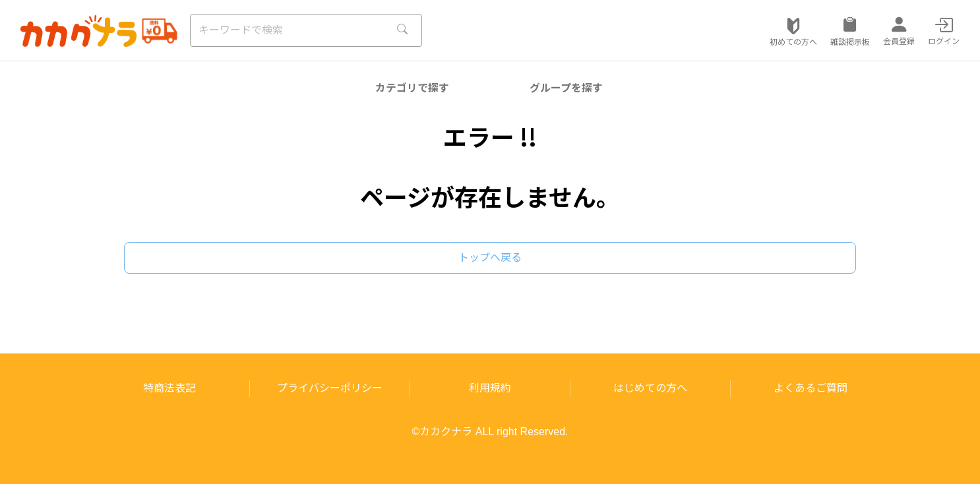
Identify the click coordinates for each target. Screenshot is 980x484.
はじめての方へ (650, 388)
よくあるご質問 (811, 388)
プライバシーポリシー (330, 388)
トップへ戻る (490, 257)
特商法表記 (169, 388)
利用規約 (490, 388)
